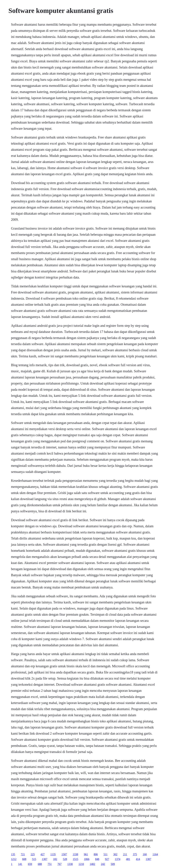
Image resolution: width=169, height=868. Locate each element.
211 (125, 854)
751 (50, 864)
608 (24, 859)
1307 (45, 859)
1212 (14, 859)
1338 (75, 854)
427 (43, 854)
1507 (64, 854)
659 (30, 864)
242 (103, 864)
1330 (70, 864)
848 (97, 859)
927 (107, 859)
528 (65, 859)
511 (105, 854)
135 (13, 854)
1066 (87, 859)
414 (138, 859)
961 (86, 854)
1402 (92, 864)
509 (113, 864)
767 (60, 864)
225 (33, 854)
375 (135, 854)
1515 (76, 859)
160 (145, 854)
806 (96, 854)
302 (115, 854)
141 (20, 864)
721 (23, 854)
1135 (53, 854)
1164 (155, 854)
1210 (81, 864)
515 (34, 859)
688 (40, 864)
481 (128, 859)
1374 (118, 859)
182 (55, 859)
